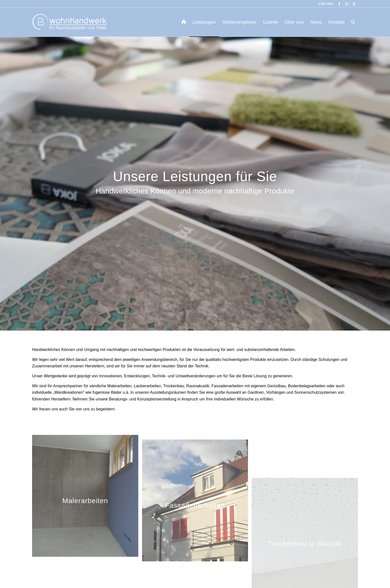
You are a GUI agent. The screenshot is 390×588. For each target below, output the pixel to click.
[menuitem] (184, 22)
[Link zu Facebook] (339, 4)
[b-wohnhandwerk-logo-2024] (71, 22)
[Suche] (353, 22)
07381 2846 (326, 4)
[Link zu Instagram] (347, 4)
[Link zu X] (354, 4)
